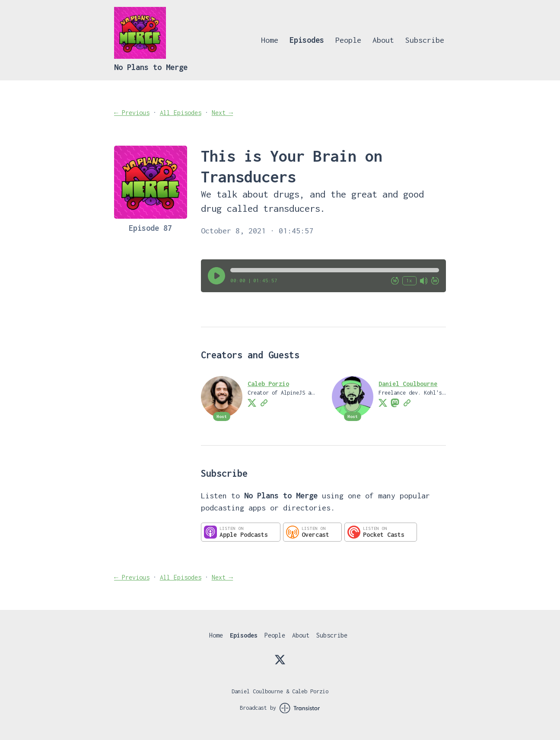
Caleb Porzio (268, 384)
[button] (335, 270)
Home (270, 40)
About (383, 40)
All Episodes (181, 113)
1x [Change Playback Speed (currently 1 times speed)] (409, 280)
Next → (223, 113)
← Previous (132, 113)
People (348, 40)
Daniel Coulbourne (408, 384)
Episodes (307, 40)
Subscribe (425, 40)
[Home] (140, 56)
